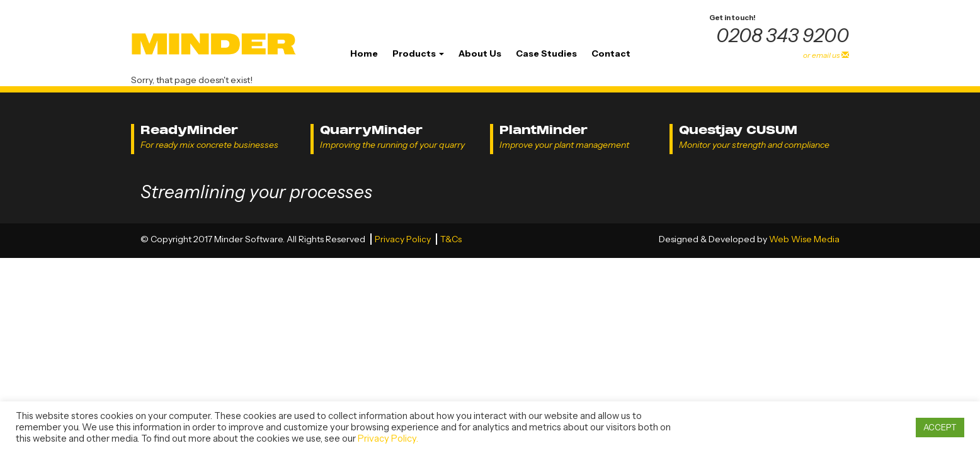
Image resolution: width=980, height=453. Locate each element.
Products (418, 53)
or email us (826, 55)
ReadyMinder (189, 130)
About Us (480, 53)
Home (364, 53)
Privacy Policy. (388, 439)
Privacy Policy (404, 239)
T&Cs (451, 239)
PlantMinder (544, 130)
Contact (611, 53)
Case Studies (546, 53)
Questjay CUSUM (738, 130)
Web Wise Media (804, 239)
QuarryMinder (371, 130)
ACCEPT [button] (940, 427)
